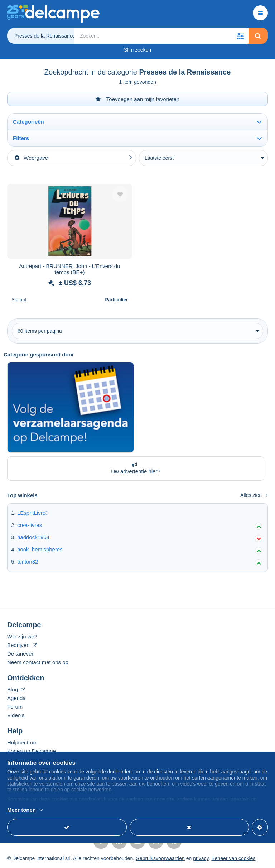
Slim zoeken (137, 50)
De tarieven (21, 654)
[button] (241, 36)
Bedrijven (22, 645)
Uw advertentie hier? (134, 468)
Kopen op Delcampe (32, 751)
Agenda (16, 698)
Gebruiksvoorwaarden (160, 858)
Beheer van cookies (233, 858)
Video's (16, 715)
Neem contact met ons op (38, 662)
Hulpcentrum (22, 742)
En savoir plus (83, 810)
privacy (201, 858)
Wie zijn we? (22, 636)
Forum (15, 707)
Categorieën (28, 122)
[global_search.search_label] (161, 36)
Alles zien (254, 495)
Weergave (31, 158)
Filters (21, 138)
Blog (16, 689)
